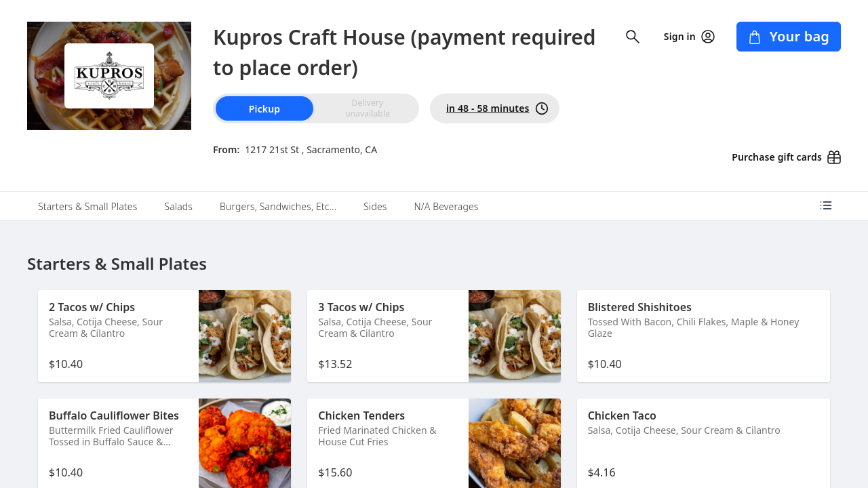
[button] (164, 336)
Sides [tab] (375, 206)
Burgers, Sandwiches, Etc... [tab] (278, 206)
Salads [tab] (178, 206)
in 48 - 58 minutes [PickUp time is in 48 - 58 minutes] (497, 108)
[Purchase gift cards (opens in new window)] (781, 153)
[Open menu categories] (826, 205)
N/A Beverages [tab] (446, 206)
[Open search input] (633, 37)
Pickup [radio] (264, 109)
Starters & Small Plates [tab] (87, 206)
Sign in (689, 37)
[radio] (368, 108)
